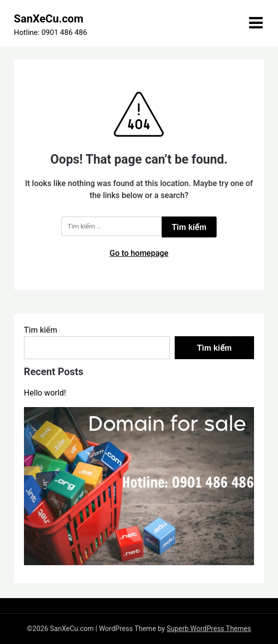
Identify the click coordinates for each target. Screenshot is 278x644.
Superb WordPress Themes (209, 629)
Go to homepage (139, 253)
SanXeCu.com (49, 19)
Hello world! (45, 393)
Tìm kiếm (41, 330)
